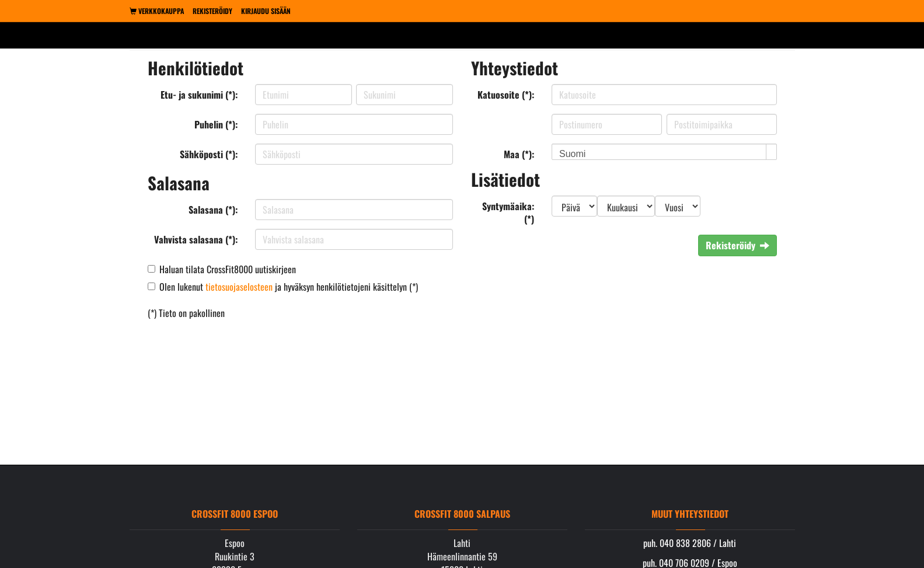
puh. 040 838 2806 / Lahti (690, 543)
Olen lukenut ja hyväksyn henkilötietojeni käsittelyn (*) (289, 287)
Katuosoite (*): (506, 95)
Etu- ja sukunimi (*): (199, 95)
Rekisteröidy (212, 11)
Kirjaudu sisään (266, 11)
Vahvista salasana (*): (196, 239)
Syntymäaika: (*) (508, 213)
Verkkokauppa (157, 11)
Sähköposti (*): (209, 154)
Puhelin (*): (216, 124)
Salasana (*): (213, 210)
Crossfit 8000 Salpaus (462, 514)
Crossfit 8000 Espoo (235, 514)
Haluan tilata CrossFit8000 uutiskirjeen (228, 269)
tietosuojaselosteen (239, 287)
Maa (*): (519, 154)
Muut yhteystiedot (690, 514)
